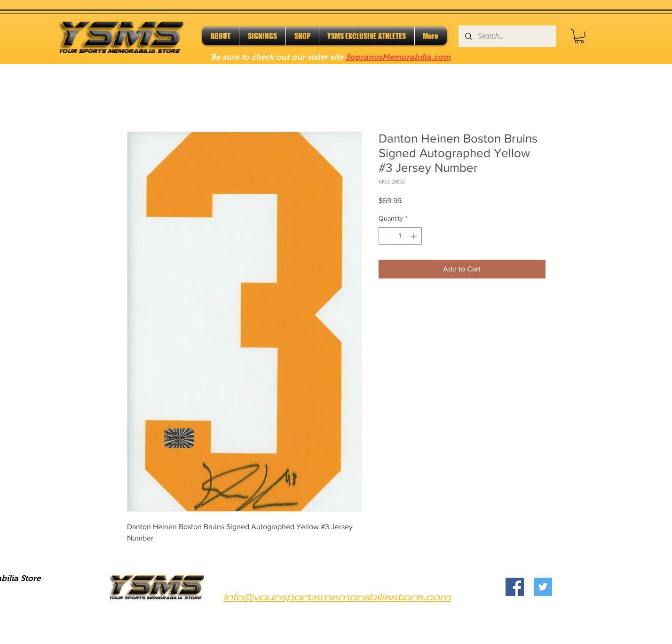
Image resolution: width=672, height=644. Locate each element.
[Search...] (507, 36)
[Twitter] (543, 587)
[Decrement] (386, 236)
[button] (579, 36)
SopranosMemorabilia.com (398, 57)
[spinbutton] (400, 236)
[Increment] (415, 236)
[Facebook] (515, 587)
